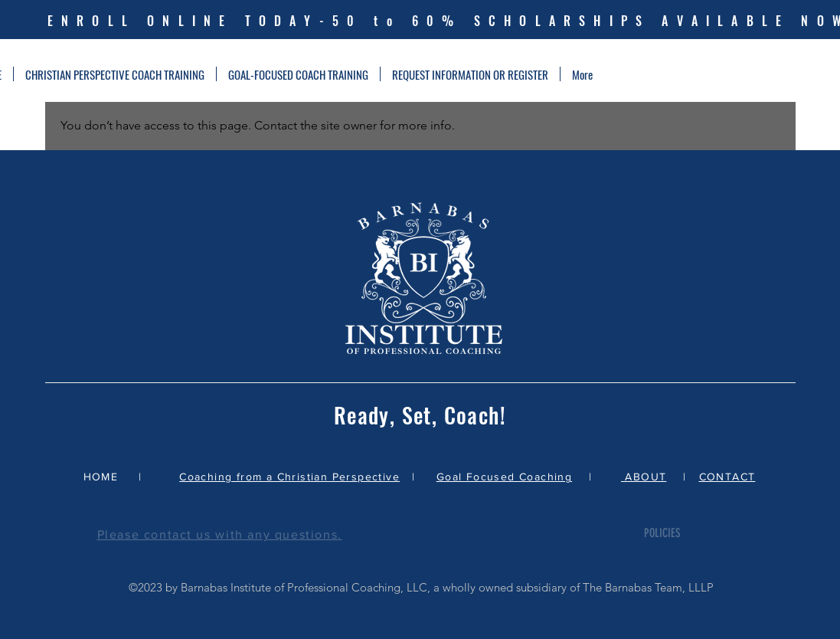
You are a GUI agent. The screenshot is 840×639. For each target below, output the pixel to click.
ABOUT (644, 477)
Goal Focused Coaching (504, 477)
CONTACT (727, 477)
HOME (101, 477)
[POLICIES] (663, 533)
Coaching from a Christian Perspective (289, 477)
